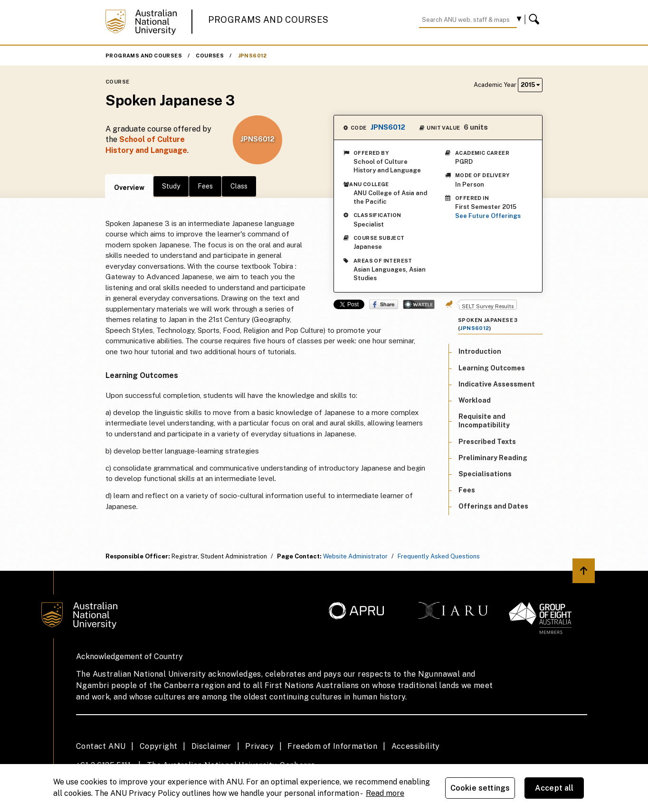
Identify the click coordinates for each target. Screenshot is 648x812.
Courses (210, 56)
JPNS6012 (253, 56)
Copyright (159, 746)
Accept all (554, 788)
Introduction (480, 351)
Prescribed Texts (487, 442)
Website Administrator (355, 556)
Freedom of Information (332, 746)
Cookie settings (480, 788)
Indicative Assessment (497, 384)
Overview (129, 188)
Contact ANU (101, 746)
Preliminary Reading (493, 458)
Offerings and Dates (493, 506)
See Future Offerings (488, 216)
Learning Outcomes (492, 368)
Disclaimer (211, 746)
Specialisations (485, 474)
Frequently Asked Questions (439, 556)
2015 (530, 85)
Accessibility (416, 746)
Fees (205, 186)
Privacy (259, 746)
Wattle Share (419, 304)
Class (239, 186)
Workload (475, 400)
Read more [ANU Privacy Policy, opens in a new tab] (385, 793)
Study (171, 186)
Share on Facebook (384, 304)
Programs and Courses (268, 20)
